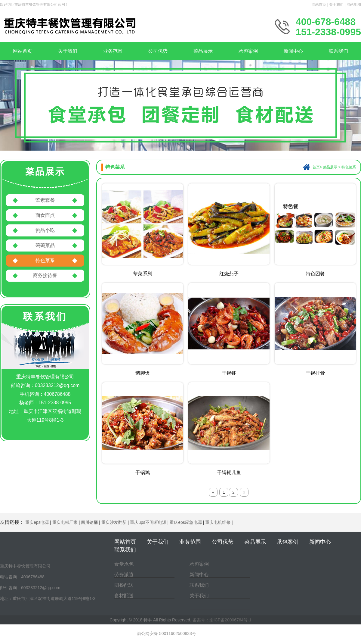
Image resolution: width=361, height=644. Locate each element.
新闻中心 (293, 51)
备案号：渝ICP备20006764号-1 (222, 620)
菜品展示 (203, 51)
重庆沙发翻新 (114, 522)
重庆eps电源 (37, 522)
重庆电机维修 (218, 522)
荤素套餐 (45, 200)
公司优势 (158, 51)
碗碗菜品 (45, 245)
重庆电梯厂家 (65, 522)
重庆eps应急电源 (186, 522)
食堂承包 (124, 564)
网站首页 (319, 5)
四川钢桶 (89, 522)
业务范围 (113, 51)
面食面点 (45, 215)
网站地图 (354, 5)
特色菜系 (45, 260)
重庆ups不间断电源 (148, 522)
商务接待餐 (45, 275)
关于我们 (336, 5)
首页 (316, 167)
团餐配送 (124, 585)
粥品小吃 (45, 230)
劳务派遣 (124, 575)
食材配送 (124, 596)
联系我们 (338, 51)
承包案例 (248, 51)
